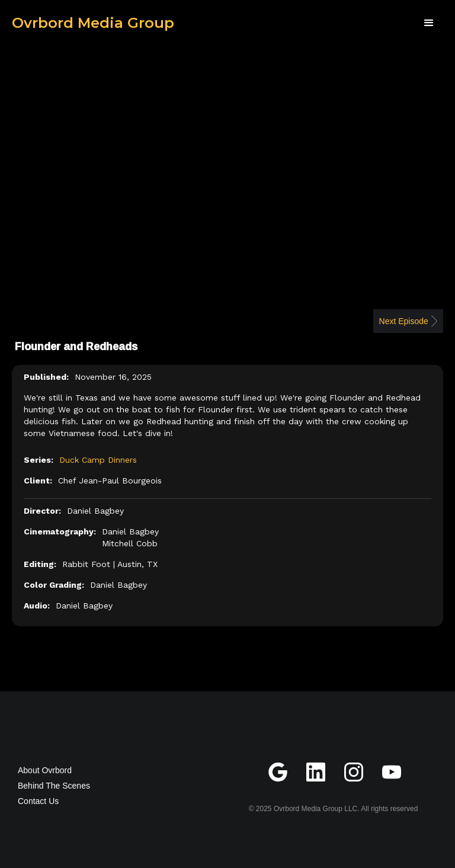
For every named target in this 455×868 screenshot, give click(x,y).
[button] (429, 23)
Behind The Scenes (54, 786)
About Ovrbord (45, 770)
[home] (93, 23)
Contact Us (38, 801)
